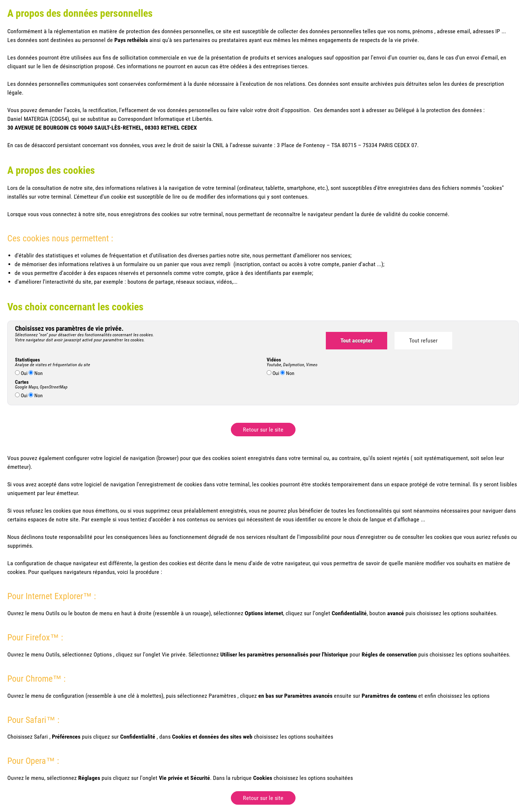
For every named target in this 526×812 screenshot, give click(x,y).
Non (36, 373)
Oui (21, 373)
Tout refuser (423, 340)
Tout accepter (357, 340)
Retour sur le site (263, 430)
